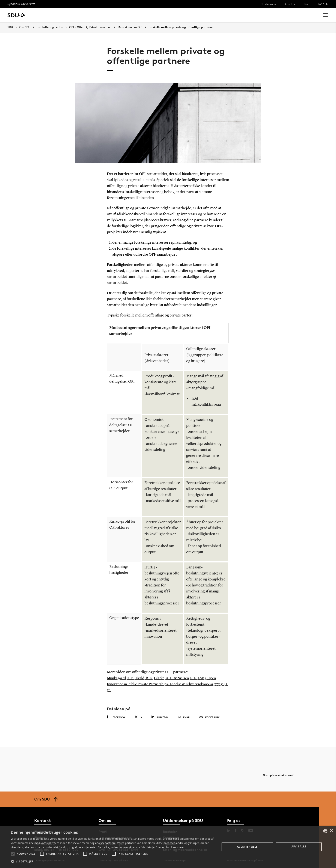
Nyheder (89, 15)
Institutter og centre (50, 27)
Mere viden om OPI (130, 27)
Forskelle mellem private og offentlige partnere (181, 27)
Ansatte (290, 4)
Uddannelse (46, 15)
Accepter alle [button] (247, 847)
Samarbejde (111, 15)
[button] (13, 854)
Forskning (69, 15)
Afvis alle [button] (299, 846)
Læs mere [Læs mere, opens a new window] (177, 847)
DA (320, 4)
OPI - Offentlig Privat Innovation (90, 27)
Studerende (268, 4)
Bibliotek (133, 15)
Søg (311, 15)
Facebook (116, 717)
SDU (10, 27)
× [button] (331, 831)
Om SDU (152, 15)
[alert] (168, 847)
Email (184, 717)
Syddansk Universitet (22, 4)
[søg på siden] (281, 15)
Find (307, 4)
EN (327, 4)
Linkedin (160, 717)
